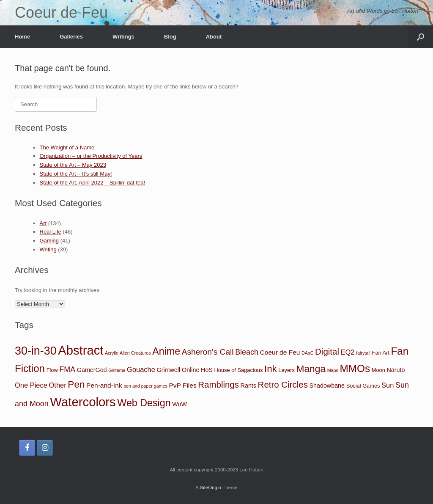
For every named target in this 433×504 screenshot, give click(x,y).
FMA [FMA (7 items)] (67, 369)
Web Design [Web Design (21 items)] (144, 403)
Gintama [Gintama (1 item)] (117, 370)
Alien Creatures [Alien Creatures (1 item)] (135, 353)
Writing (48, 249)
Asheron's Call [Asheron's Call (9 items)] (208, 352)
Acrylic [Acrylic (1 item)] (111, 353)
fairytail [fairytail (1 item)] (363, 353)
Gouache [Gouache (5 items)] (141, 369)
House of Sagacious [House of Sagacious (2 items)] (239, 370)
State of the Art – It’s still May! (76, 174)
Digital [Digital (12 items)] (327, 351)
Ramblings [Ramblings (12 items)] (218, 384)
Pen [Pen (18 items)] (76, 384)
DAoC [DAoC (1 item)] (307, 353)
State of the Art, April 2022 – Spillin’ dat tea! (93, 183)
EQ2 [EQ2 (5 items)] (348, 352)
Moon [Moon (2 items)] (378, 370)
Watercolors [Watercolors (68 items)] (83, 402)
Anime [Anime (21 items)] (166, 351)
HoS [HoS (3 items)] (207, 370)
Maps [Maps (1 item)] (333, 370)
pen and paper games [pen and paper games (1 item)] (145, 386)
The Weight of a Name (67, 147)
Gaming (49, 241)
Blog (170, 37)
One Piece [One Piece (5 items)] (31, 385)
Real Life (51, 232)
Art (43, 223)
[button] (421, 37)
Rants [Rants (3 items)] (248, 386)
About (214, 37)
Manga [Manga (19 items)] (311, 369)
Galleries (71, 37)
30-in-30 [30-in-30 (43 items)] (36, 351)
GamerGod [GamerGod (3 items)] (92, 370)
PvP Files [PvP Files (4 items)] (182, 385)
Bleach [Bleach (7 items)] (247, 352)
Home (22, 37)
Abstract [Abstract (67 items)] (81, 350)
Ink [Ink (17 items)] (271, 369)
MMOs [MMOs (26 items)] (355, 368)
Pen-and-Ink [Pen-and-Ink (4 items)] (104, 385)
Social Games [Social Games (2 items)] (363, 386)
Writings (123, 37)
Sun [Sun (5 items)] (388, 385)
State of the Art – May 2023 (73, 165)
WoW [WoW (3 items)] (180, 404)
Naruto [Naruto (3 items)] (396, 370)
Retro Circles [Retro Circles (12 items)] (283, 384)
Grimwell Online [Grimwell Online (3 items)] (178, 370)
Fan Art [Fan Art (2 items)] (381, 353)
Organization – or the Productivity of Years (91, 156)
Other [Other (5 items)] (58, 385)
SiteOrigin (210, 487)
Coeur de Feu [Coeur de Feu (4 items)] (280, 352)
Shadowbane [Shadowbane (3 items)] (327, 386)
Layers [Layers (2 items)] (286, 370)
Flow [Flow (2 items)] (52, 370)
